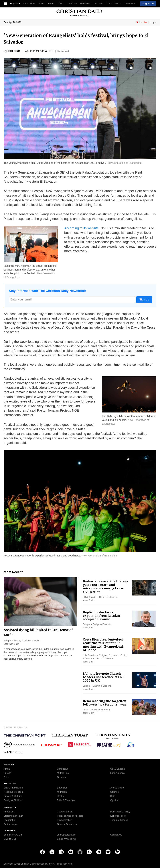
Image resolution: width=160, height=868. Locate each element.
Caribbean (72, 4)
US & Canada (113, 4)
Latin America (130, 4)
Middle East (86, 4)
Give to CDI (10, 839)
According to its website (81, 228)
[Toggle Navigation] (5, 4)
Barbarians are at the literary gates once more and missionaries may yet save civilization (105, 587)
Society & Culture (22, 641)
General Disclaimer (67, 824)
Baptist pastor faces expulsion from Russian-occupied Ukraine (102, 616)
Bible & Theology (66, 800)
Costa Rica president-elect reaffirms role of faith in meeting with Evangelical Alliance (103, 645)
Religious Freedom (102, 624)
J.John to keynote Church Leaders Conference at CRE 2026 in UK (104, 677)
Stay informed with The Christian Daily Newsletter (47, 291)
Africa (42, 4)
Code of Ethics (65, 812)
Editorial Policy (118, 816)
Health (37, 641)
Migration (62, 792)
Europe (52, 4)
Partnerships (10, 824)
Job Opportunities (66, 835)
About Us (8, 812)
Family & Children (13, 800)
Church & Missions (108, 597)
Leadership (9, 820)
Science (114, 792)
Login (153, 22)
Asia (61, 4)
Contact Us (116, 835)
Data (113, 796)
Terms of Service (119, 820)
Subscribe (142, 22)
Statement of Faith (13, 816)
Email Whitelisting (66, 839)
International (29, 4)
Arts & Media (117, 788)
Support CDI (148, 4)
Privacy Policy (64, 820)
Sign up (144, 299)
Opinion (114, 800)
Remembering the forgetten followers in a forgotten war (105, 703)
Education (62, 788)
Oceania (99, 4)
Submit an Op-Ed (13, 835)
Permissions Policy (120, 812)
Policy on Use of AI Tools (70, 816)
